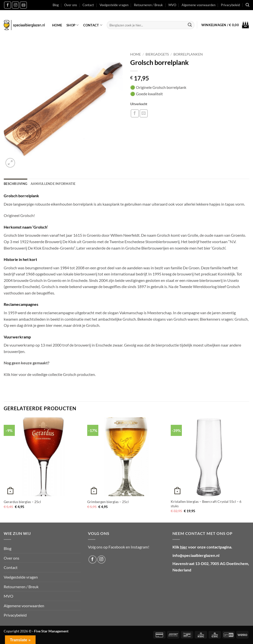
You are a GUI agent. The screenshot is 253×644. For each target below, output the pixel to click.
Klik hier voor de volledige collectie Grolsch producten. (50, 374)
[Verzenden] (190, 25)
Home (57, 25)
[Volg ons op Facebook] (8, 5)
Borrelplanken (188, 54)
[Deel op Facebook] (135, 113)
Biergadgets (157, 54)
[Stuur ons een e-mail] (23, 5)
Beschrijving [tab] (15, 184)
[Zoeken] (247, 5)
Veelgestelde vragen (114, 5)
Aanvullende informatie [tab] (53, 184)
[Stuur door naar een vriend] (144, 113)
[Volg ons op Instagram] (15, 5)
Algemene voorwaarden (199, 5)
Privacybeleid (230, 5)
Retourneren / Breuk (148, 5)
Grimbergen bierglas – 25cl (108, 502)
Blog (56, 5)
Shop (73, 25)
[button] (225, 25)
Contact (88, 5)
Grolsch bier (14, 235)
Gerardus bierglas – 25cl (22, 502)
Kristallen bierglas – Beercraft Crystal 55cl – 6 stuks (206, 504)
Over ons (71, 5)
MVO (172, 5)
